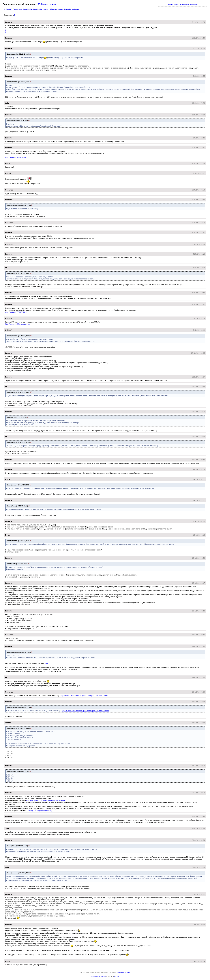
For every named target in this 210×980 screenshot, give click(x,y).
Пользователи (184, 5)
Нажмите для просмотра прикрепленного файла (45, 800)
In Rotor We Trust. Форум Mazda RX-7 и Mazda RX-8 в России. (26, 9)
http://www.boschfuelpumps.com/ (18, 324)
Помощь (171, 5)
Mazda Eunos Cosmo (72, 9)
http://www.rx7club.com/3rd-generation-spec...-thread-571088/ (84, 696)
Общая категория (56, 9)
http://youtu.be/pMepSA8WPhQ (40, 810)
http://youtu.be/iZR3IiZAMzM (16, 312)
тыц (46, 663)
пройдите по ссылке (123, 972)
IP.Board (103, 977)
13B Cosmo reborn (46, 4)
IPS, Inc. (117, 977)
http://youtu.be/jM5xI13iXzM (16, 157)
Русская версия (95, 977)
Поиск (177, 5)
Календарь (194, 5)
